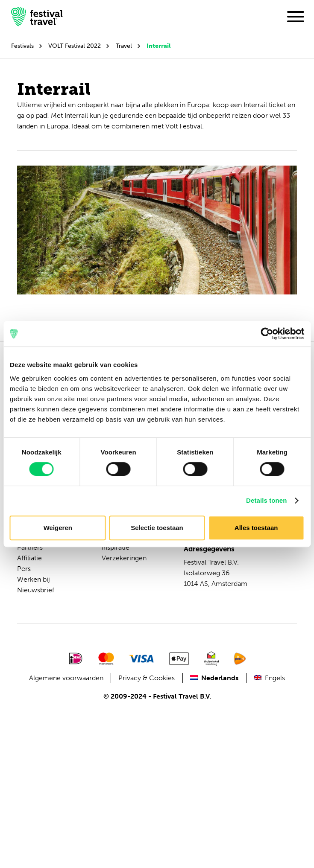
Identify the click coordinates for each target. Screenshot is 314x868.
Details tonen (266, 500)
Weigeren (58, 528)
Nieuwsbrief (36, 590)
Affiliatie (29, 558)
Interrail (159, 46)
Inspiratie (116, 547)
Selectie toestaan (157, 528)
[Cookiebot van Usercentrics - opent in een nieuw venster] (267, 334)
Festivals (22, 46)
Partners (30, 547)
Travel (124, 46)
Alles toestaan (256, 528)
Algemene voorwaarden (66, 678)
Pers (24, 569)
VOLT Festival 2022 (75, 46)
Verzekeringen (124, 558)
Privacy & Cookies (147, 678)
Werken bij (34, 579)
